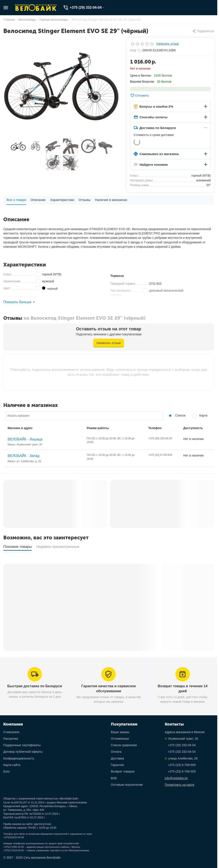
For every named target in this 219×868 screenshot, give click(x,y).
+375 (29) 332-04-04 (182, 745)
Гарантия (117, 765)
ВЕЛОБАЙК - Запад (24, 456)
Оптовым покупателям (127, 785)
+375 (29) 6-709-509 (182, 765)
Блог (7, 771)
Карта (200, 415)
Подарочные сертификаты (22, 745)
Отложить (140, 95)
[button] (203, 31)
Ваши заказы (120, 732)
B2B (114, 778)
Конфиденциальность (19, 758)
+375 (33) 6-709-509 (182, 771)
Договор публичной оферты (23, 752)
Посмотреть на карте (180, 785)
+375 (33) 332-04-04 (182, 752)
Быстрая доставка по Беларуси (35, 686)
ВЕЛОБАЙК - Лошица (25, 439)
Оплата (116, 752)
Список (177, 415)
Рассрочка (11, 739)
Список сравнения (124, 745)
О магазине (11, 732)
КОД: (133, 50)
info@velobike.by (176, 778)
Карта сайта (12, 765)
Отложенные (120, 739)
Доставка (117, 758)
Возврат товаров (123, 771)
